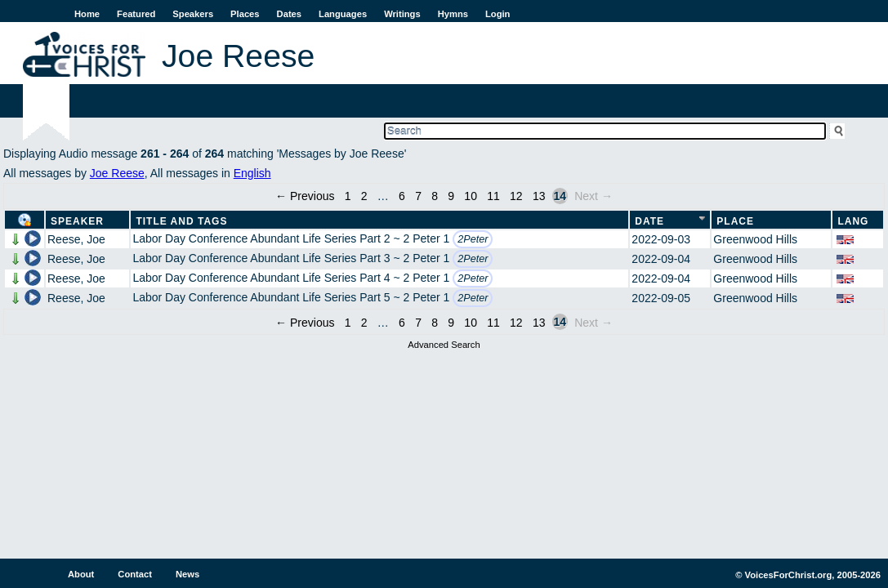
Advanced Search (444, 345)
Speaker (77, 221)
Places (245, 14)
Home (87, 14)
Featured (136, 14)
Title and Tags (181, 221)
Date (649, 221)
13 (539, 196)
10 (471, 196)
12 (516, 196)
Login (498, 14)
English (252, 173)
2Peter (473, 239)
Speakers (193, 14)
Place (735, 221)
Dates (289, 14)
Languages (343, 14)
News (187, 574)
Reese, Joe (76, 239)
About (81, 574)
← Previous (305, 196)
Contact (135, 574)
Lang (853, 221)
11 (493, 196)
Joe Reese (117, 173)
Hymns (453, 14)
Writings (402, 14)
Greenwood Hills (755, 239)
